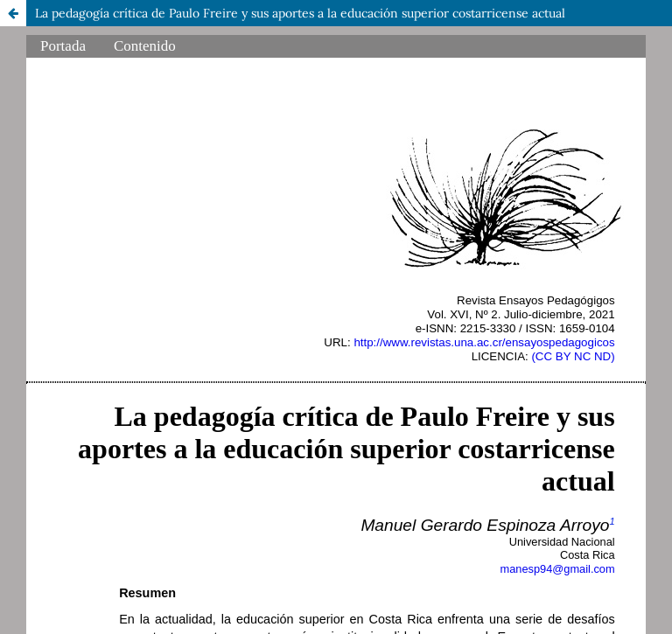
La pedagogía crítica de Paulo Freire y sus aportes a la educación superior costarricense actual (300, 13)
